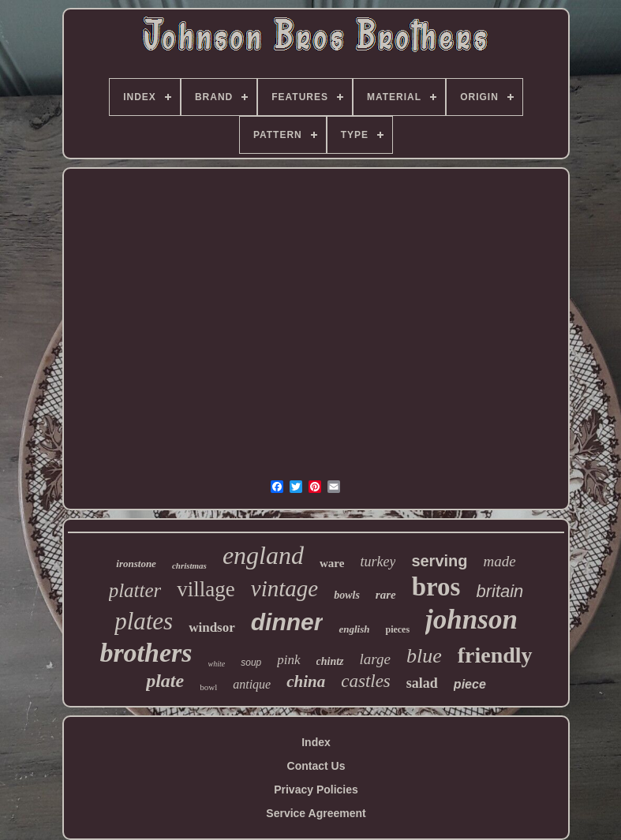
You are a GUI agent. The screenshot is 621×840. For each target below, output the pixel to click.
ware (332, 563)
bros (436, 587)
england (263, 555)
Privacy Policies (316, 790)
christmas (189, 566)
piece (470, 684)
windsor (212, 627)
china (306, 681)
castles (366, 681)
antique (252, 684)
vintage (284, 588)
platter (135, 590)
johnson (471, 620)
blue (424, 656)
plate (165, 681)
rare (386, 595)
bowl (208, 687)
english (354, 629)
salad (422, 683)
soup (251, 663)
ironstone (136, 564)
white (217, 664)
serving (439, 561)
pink (288, 660)
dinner (287, 622)
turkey (378, 562)
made (500, 561)
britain (499, 591)
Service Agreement (316, 813)
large (375, 659)
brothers (146, 653)
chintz (330, 661)
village (206, 589)
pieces (397, 629)
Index (316, 742)
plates (144, 621)
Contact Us (316, 766)
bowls (347, 595)
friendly (495, 655)
